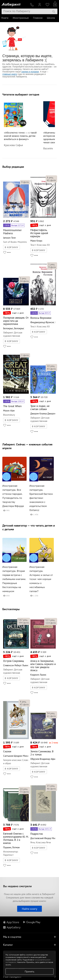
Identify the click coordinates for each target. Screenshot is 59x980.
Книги (5, 18)
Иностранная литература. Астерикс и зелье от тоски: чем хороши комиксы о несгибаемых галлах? (41, 579)
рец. (50, 177)
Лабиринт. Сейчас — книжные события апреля (27, 446)
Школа (51, 18)
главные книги (10, 74)
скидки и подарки (30, 72)
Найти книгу (29, 909)
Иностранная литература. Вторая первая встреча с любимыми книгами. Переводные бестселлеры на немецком (14, 579)
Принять (29, 971)
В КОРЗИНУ (11, 247)
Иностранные (21, 18)
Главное (38, 18)
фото (25, 182)
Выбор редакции (13, 167)
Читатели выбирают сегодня (21, 94)
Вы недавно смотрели (17, 886)
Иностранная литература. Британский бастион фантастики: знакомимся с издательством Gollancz (41, 498)
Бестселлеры (11, 609)
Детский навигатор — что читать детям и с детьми (29, 527)
